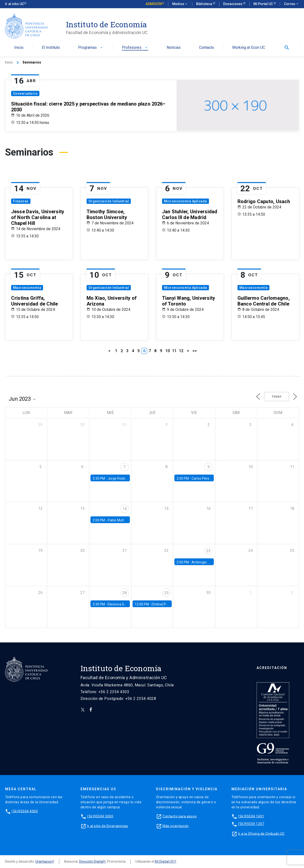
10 (168, 351)
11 (174, 351)
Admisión (154, 4)
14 (125, 509)
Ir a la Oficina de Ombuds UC (261, 833)
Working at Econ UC (249, 48)
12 (181, 351)
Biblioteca (204, 4)
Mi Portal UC (263, 4)
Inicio (19, 48)
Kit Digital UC (164, 861)
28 (125, 593)
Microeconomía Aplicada (185, 201)
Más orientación (176, 826)
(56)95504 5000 (100, 816)
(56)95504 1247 (251, 824)
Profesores (135, 48)
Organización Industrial (109, 201)
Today (277, 397)
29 (166, 593)
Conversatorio (25, 93)
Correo (292, 4)
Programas (91, 48)
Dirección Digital (91, 861)
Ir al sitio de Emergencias (108, 826)
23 (208, 551)
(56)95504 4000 (25, 811)
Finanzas (21, 201)
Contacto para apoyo (180, 816)
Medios (180, 4)
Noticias (174, 48)
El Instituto (51, 48)
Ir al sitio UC (15, 4)
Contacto (207, 48)
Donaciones (233, 4)
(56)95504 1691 (251, 816)
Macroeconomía (27, 288)
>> (195, 351)
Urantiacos (44, 861)
